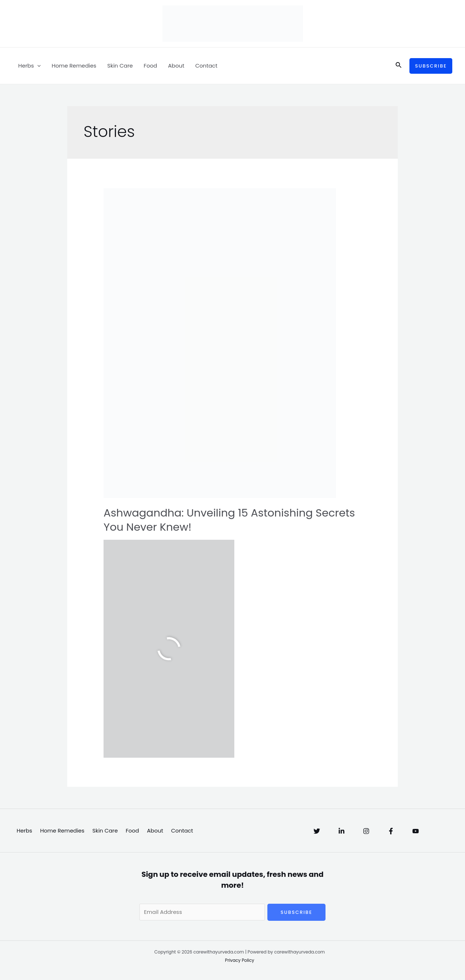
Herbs (29, 66)
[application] (37, 66)
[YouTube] (416, 831)
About (176, 66)
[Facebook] (391, 831)
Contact (206, 66)
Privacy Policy (240, 961)
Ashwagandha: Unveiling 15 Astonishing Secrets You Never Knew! (232, 520)
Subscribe (296, 912)
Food (151, 66)
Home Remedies (74, 66)
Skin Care (120, 66)
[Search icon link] (399, 66)
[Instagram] (366, 831)
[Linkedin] (341, 831)
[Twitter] (317, 831)
